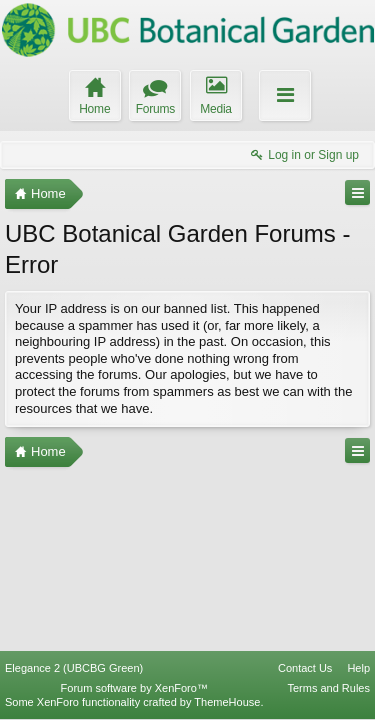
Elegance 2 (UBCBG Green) (74, 668)
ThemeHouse (227, 702)
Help (358, 668)
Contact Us (305, 668)
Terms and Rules (328, 688)
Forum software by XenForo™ (134, 688)
